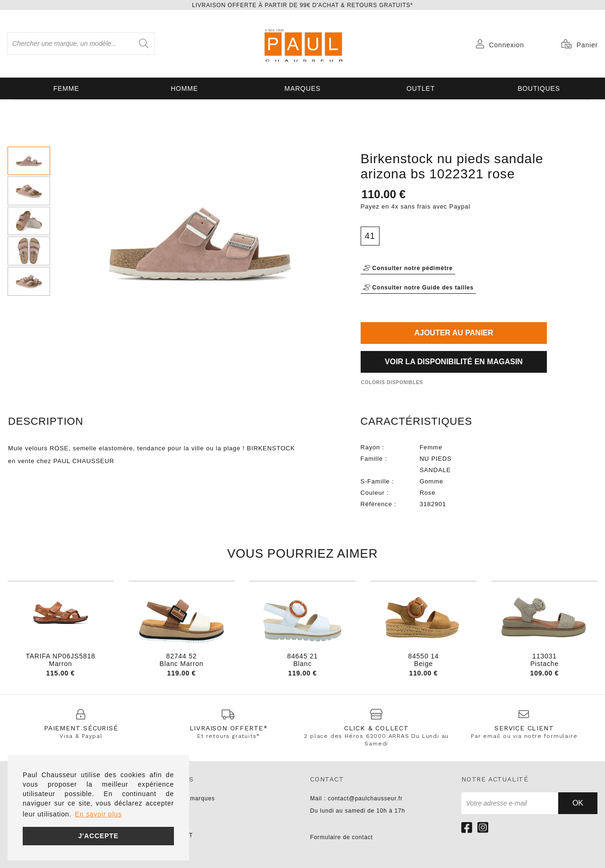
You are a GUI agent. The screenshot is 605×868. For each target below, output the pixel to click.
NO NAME (173, 823)
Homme (184, 88)
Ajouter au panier (454, 333)
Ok (578, 803)
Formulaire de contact (341, 837)
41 (370, 236)
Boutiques (539, 88)
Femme (66, 88)
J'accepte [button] (98, 836)
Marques (302, 88)
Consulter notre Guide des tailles (418, 288)
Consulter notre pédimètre (408, 268)
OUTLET (421, 88)
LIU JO (169, 848)
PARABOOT (176, 835)
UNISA (169, 811)
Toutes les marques (187, 798)
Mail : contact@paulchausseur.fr (356, 798)
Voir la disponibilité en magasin (454, 362)
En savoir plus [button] (99, 814)
